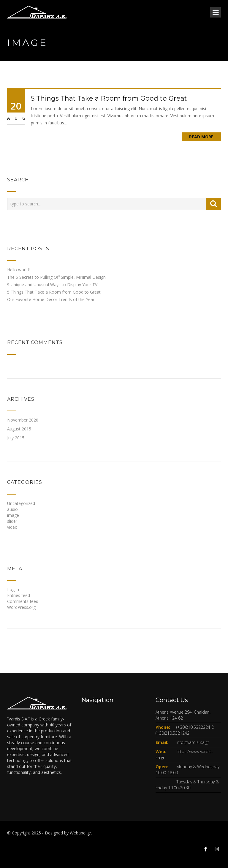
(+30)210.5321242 (172, 733)
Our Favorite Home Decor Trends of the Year (51, 299)
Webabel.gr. (81, 833)
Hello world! (18, 270)
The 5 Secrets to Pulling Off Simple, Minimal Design (56, 277)
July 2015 (16, 438)
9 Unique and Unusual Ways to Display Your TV (52, 285)
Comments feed (23, 601)
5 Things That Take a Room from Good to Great (109, 98)
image (13, 515)
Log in (13, 589)
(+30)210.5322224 (193, 727)
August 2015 (19, 429)
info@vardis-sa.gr (193, 742)
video (12, 527)
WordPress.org (21, 607)
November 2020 (23, 420)
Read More (201, 137)
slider (12, 521)
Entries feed (19, 595)
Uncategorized (21, 503)
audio (12, 509)
